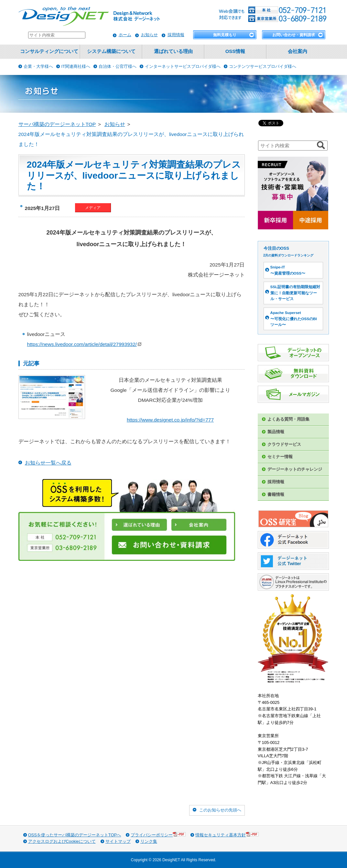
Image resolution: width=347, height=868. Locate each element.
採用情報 (176, 35)
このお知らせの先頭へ (220, 810)
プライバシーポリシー (158, 835)
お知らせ (149, 35)
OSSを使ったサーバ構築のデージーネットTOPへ (75, 835)
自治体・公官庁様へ (118, 66)
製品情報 (276, 432)
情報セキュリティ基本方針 (227, 835)
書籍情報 (276, 494)
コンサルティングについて (49, 51)
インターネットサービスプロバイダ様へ (183, 66)
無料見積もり (225, 35)
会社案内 (298, 51)
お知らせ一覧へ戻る (48, 463)
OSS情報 (235, 51)
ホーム (125, 35)
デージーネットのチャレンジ (295, 469)
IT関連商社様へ (76, 66)
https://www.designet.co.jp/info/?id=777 (170, 420)
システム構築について (111, 51)
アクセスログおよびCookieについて (62, 841)
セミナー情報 (280, 457)
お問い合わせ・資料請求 (294, 35)
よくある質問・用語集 (288, 419)
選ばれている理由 (173, 51)
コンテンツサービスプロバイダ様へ (263, 66)
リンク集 (149, 841)
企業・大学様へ (38, 66)
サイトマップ (118, 841)
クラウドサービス (284, 444)
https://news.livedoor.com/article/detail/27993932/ (84, 344)
